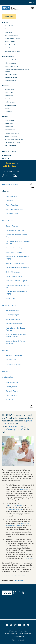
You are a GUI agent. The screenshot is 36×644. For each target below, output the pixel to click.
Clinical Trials (9, 48)
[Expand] (26, 191)
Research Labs (11, 360)
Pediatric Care (9, 96)
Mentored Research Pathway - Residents (16, 342)
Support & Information (11, 66)
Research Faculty (12, 391)
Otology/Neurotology (13, 272)
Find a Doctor (9, 26)
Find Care (5, 22)
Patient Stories (9, 127)
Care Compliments (10, 146)
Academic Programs (9, 305)
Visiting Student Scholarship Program (15, 329)
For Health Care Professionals (14, 139)
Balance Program (12, 226)
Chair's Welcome (12, 196)
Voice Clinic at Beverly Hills (15, 252)
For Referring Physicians (14, 209)
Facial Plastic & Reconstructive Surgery (16, 293)
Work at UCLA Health (11, 136)
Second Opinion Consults (12, 38)
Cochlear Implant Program (15, 230)
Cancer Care (8, 99)
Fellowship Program (13, 315)
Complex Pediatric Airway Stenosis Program (18, 242)
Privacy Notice (23, 631)
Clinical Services (8, 221)
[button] (18, 152)
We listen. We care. (19, 636)
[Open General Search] (32, 2)
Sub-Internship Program (14, 324)
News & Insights (9, 123)
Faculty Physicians (12, 382)
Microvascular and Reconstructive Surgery (17, 258)
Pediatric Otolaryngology (14, 276)
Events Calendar (10, 130)
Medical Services (10, 42)
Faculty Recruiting (12, 205)
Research (6, 350)
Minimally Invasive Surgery (15, 263)
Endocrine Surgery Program (15, 248)
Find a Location (9, 29)
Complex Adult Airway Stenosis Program (16, 236)
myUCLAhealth (7, 155)
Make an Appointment (11, 35)
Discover (5, 117)
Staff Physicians (11, 387)
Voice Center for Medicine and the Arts (17, 286)
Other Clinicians (11, 396)
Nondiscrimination (12, 634)
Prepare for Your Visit (11, 60)
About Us (5, 191)
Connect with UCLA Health (13, 143)
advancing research (15, 429)
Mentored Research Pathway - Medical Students (16, 336)
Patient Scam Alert (10, 81)
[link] (7, 625)
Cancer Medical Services (12, 45)
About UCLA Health (10, 120)
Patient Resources (8, 56)
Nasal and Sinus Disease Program (18, 268)
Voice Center (24, 489)
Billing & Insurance (10, 63)
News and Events (12, 214)
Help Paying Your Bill (11, 74)
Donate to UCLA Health (12, 133)
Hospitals (7, 108)
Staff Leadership (11, 400)
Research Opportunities (14, 355)
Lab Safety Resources (13, 364)
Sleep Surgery (11, 298)
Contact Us (6, 159)
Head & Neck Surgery (10, 166)
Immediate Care (9, 89)
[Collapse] (33, 191)
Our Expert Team (8, 377)
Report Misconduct (25, 634)
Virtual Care (8, 32)
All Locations (8, 112)
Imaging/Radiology (10, 105)
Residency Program (13, 310)
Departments (10, 163)
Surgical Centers (10, 102)
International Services (11, 77)
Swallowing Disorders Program (16, 281)
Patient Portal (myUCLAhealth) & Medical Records (17, 70)
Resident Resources (13, 319)
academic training (17, 426)
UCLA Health (28, 559)
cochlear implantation (15, 510)
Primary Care (9, 93)
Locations (5, 86)
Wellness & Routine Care (12, 51)
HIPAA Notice (13, 631)
